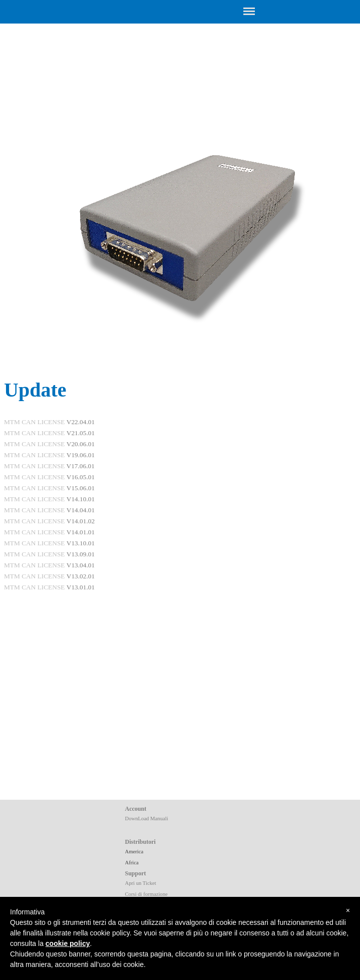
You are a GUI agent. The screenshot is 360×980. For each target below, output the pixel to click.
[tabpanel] (180, 576)
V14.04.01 (81, 510)
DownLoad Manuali (147, 819)
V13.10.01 (81, 543)
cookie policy (68, 943)
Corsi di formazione (146, 894)
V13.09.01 (81, 554)
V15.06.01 (81, 488)
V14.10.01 (81, 499)
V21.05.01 (81, 433)
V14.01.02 (81, 521)
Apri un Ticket (141, 883)
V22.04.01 (81, 422)
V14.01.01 (81, 532)
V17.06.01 (81, 466)
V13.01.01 (81, 587)
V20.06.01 (81, 444)
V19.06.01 (81, 455)
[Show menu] (249, 11)
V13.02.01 (81, 576)
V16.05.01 (81, 477)
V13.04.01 (81, 565)
